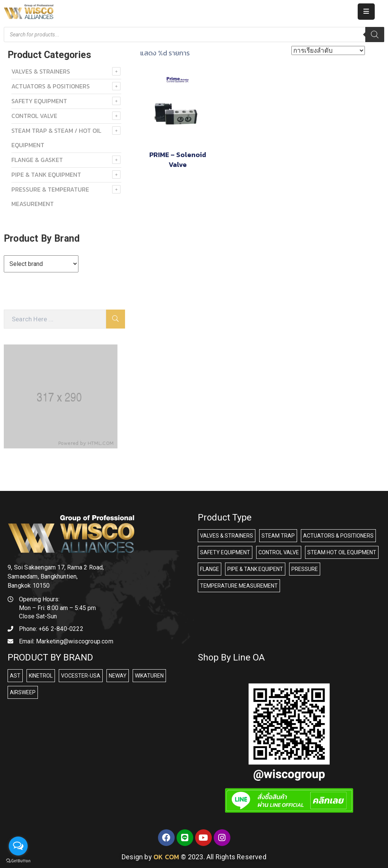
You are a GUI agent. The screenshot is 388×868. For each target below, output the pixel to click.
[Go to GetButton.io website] (18, 860)
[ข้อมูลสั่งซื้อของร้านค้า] (328, 50)
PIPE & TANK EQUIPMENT (46, 175)
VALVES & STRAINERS (41, 71)
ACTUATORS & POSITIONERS (51, 86)
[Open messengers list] (18, 846)
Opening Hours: (39, 599)
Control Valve (34, 116)
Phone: (51, 629)
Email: (66, 641)
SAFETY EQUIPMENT (39, 101)
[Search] (375, 35)
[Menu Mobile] (366, 12)
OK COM (166, 857)
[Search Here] (55, 319)
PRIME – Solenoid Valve (178, 160)
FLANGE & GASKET (37, 160)
